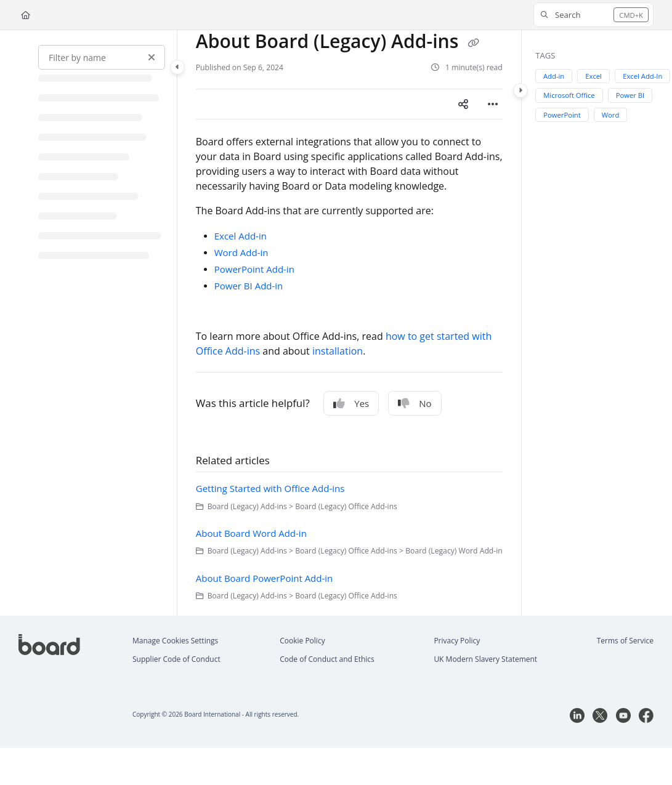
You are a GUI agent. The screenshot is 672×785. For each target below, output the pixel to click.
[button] (593, 15)
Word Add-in (241, 252)
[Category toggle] (177, 67)
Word (611, 115)
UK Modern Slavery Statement (485, 659)
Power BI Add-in (249, 286)
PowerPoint (562, 115)
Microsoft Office (569, 95)
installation (338, 351)
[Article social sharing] (463, 104)
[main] (349, 323)
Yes (351, 403)
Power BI (630, 95)
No (415, 403)
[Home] (26, 15)
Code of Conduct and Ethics (327, 659)
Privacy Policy (457, 641)
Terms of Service (625, 641)
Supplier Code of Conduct (176, 659)
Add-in (554, 76)
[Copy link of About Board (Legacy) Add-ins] (473, 43)
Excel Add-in (241, 236)
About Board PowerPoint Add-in (265, 578)
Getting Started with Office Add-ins (270, 488)
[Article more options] (493, 104)
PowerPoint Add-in (254, 269)
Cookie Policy (302, 641)
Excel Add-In (642, 76)
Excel (594, 76)
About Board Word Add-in (251, 533)
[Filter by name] (102, 57)
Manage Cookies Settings (175, 641)
